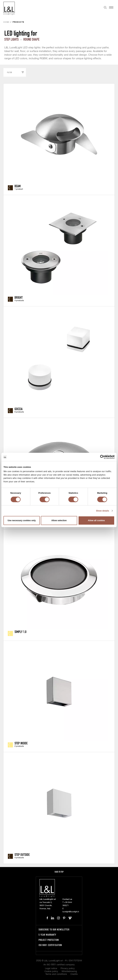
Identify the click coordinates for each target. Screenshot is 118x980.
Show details (103, 511)
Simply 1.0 (20, 632)
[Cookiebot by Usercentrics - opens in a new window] (99, 457)
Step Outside (22, 854)
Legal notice (51, 969)
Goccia (19, 409)
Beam (18, 186)
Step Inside (21, 743)
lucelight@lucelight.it (71, 912)
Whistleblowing (69, 971)
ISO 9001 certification (50, 945)
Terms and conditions (56, 974)
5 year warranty (47, 935)
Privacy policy (68, 969)
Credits (74, 974)
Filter (10, 72)
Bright (19, 297)
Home (7, 22)
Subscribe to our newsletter (54, 929)
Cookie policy (51, 971)
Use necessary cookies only (22, 520)
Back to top (59, 872)
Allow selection (59, 520)
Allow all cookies (96, 520)
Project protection (49, 940)
